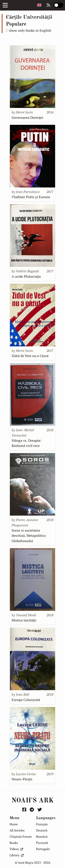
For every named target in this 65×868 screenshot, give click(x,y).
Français (42, 824)
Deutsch (42, 830)
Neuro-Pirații (22, 779)
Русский (42, 843)
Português (43, 849)
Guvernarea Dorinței (27, 117)
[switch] (58, 5)
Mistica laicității (24, 620)
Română (42, 837)
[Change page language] (39, 5)
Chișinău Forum (21, 837)
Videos (16, 849)
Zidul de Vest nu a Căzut (30, 356)
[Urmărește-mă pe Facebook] (25, 810)
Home (14, 824)
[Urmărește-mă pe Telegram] (32, 810)
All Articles (17, 830)
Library (17, 855)
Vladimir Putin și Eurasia (31, 197)
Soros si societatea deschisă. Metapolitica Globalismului (29, 536)
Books (14, 843)
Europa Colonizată (26, 700)
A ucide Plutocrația (26, 276)
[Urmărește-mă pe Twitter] (40, 810)
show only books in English (30, 30)
